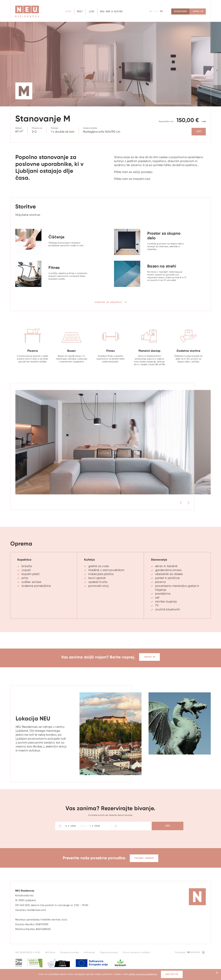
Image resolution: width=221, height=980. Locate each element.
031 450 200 (22, 904)
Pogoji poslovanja (109, 952)
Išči (199, 132)
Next (193, 503)
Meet (80, 12)
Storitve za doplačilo (108, 302)
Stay (69, 12)
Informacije (89, 952)
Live (91, 12)
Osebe (120, 826)
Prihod (75, 826)
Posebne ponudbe (144, 857)
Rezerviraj (180, 11)
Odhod (101, 826)
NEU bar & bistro (111, 12)
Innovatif (195, 952)
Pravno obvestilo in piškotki (137, 952)
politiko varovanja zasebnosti (143, 974)
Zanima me (149, 657)
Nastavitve (172, 974)
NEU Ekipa (50, 952)
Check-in (198, 11)
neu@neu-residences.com (31, 909)
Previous (175, 503)
